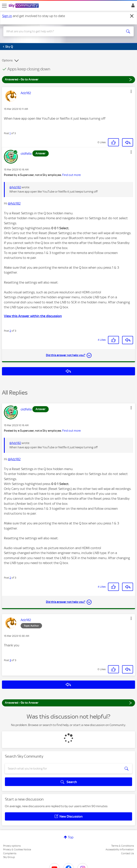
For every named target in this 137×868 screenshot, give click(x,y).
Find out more (71, 175)
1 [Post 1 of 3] (10, 133)
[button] (131, 91)
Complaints (10, 853)
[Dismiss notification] (132, 16)
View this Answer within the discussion (33, 316)
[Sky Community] (24, 6)
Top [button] (71, 837)
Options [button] (7, 60)
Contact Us (127, 853)
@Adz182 (15, 187)
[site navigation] (4, 6)
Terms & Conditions (123, 846)
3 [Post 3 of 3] (10, 660)
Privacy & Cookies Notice (17, 849)
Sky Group (9, 857)
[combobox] (62, 31)
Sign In (132, 6)
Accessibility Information (120, 849)
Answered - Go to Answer (68, 79)
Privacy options (12, 846)
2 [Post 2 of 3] (10, 331)
